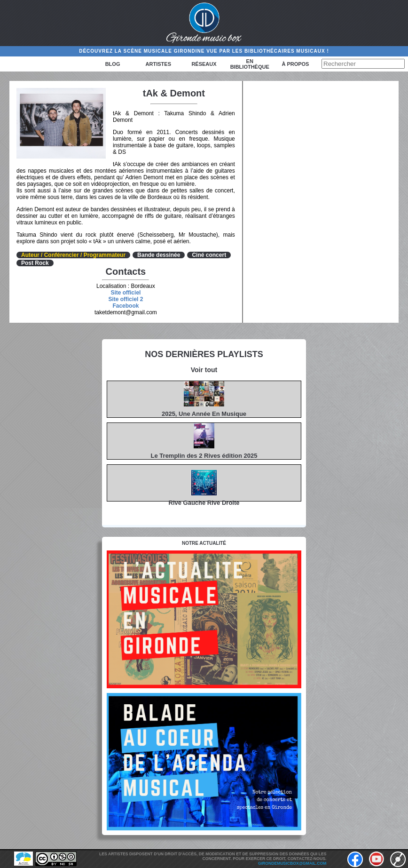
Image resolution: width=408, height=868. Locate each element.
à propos (295, 64)
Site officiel (126, 293)
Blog (113, 64)
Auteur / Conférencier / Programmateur (73, 255)
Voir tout (204, 370)
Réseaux (204, 64)
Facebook (126, 306)
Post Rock (35, 263)
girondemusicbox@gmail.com (292, 863)
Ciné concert (209, 255)
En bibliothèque (250, 64)
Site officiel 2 (126, 299)
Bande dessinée (159, 255)
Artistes (158, 64)
